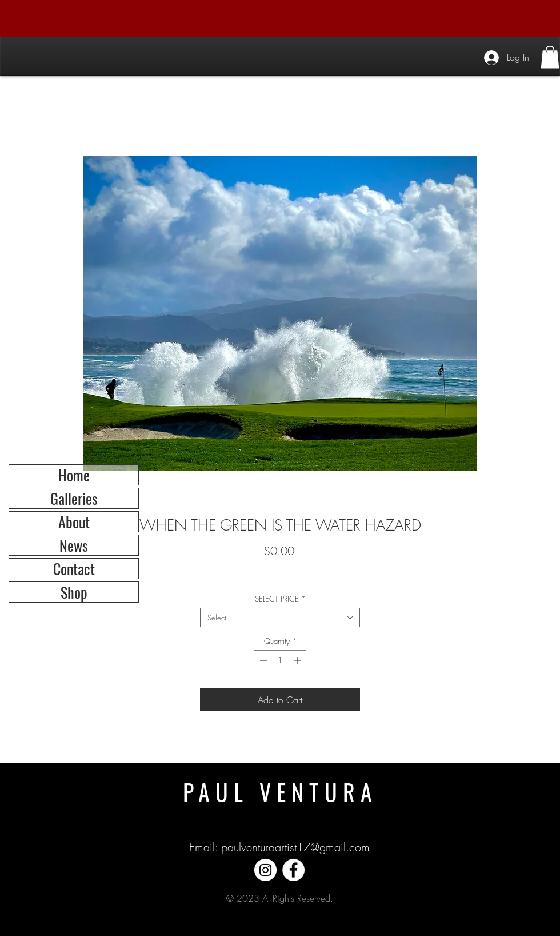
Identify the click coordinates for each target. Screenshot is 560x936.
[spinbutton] (280, 660)
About (74, 522)
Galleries (74, 498)
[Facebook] (293, 870)
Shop (74, 592)
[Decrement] (262, 660)
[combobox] (280, 618)
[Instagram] (265, 870)
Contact (74, 569)
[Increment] (298, 660)
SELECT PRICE (280, 599)
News (74, 545)
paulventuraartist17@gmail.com (295, 847)
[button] (550, 57)
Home (74, 475)
